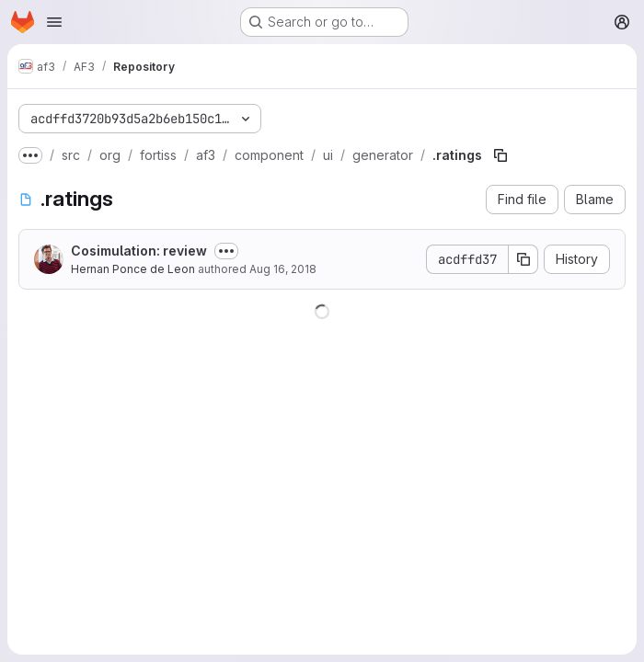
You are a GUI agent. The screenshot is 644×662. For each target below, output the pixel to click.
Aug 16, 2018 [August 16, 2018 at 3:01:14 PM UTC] (283, 269)
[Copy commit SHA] (523, 259)
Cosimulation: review (139, 251)
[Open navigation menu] (54, 22)
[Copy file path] (500, 155)
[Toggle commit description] (226, 251)
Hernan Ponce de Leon (133, 269)
